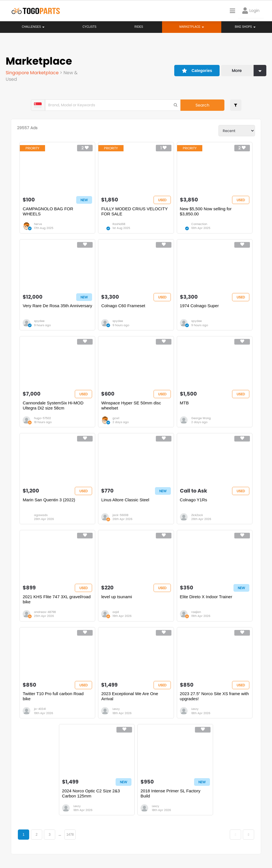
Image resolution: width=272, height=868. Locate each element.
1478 (70, 835)
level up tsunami (116, 597)
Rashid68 (119, 224)
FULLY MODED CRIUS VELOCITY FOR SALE (134, 211)
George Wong (201, 418)
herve (38, 224)
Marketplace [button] (192, 27)
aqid (116, 612)
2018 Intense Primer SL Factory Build (170, 793)
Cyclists (89, 27)
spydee (39, 321)
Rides (139, 27)
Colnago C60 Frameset (123, 306)
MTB (184, 403)
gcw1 (116, 418)
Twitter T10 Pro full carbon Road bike (53, 696)
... (60, 835)
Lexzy (116, 709)
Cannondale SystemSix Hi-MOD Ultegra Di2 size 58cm (53, 405)
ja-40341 (40, 709)
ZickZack (197, 515)
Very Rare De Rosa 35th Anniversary (57, 306)
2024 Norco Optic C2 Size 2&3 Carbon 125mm (91, 793)
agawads (41, 515)
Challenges (33, 27)
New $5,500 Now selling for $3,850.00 (206, 211)
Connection (199, 224)
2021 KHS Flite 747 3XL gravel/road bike (57, 599)
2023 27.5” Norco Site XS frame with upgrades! (214, 696)
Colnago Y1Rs (194, 500)
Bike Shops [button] (245, 27)
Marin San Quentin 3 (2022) (49, 500)
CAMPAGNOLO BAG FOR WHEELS (48, 211)
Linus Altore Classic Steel (125, 500)
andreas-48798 (45, 612)
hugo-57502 (42, 418)
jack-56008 (120, 515)
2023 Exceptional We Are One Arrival (130, 696)
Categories (197, 71)
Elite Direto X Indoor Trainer (206, 597)
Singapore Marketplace (33, 73)
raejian (196, 612)
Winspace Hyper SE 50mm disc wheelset (131, 405)
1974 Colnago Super (199, 306)
